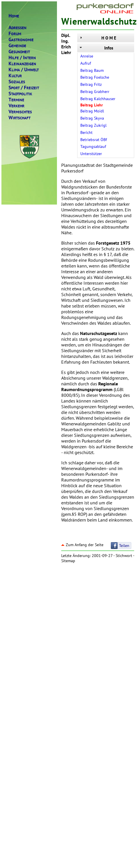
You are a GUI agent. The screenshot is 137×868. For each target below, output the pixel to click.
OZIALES (17, 82)
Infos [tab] (96, 48)
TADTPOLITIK (20, 94)
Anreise (87, 56)
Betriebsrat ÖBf (94, 140)
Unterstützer (91, 154)
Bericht (86, 132)
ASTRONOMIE (21, 40)
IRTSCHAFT (20, 118)
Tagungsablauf (93, 146)
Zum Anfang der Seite (82, 545)
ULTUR (15, 76)
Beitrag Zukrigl (93, 125)
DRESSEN (18, 28)
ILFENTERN (22, 58)
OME (14, 16)
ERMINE (16, 100)
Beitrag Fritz (91, 84)
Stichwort (124, 556)
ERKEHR (17, 106)
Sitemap (68, 561)
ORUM (15, 34)
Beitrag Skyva (92, 118)
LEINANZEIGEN (22, 64)
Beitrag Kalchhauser (98, 99)
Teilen (124, 546)
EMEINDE (17, 46)
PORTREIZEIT (24, 88)
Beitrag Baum (92, 70)
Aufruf (86, 63)
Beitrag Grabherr (95, 92)
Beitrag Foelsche (95, 77)
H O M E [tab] (97, 38)
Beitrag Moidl (92, 111)
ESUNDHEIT (19, 52)
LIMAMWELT (24, 70)
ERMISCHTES (20, 112)
